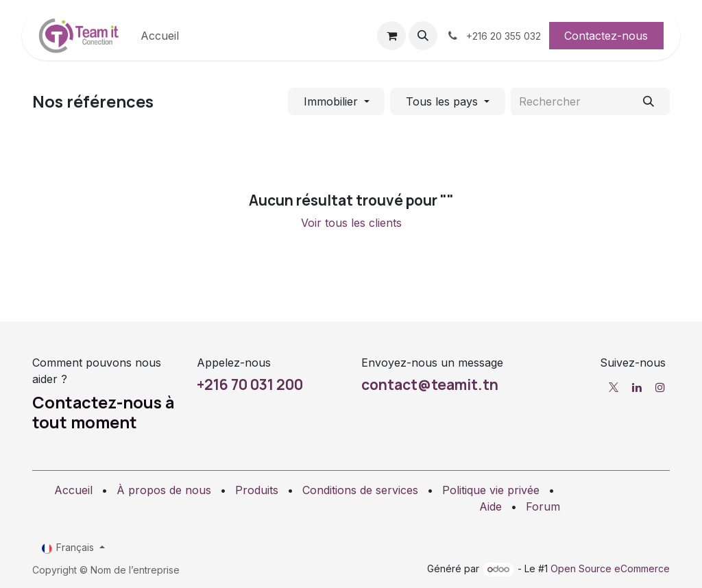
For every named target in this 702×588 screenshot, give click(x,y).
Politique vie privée (491, 490)
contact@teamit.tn (430, 384)
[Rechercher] (649, 101)
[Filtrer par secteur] (336, 101)
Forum (543, 506)
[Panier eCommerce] (391, 36)
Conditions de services (360, 490)
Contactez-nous (606, 36)
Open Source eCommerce (610, 568)
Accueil (73, 490)
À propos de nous (164, 490)
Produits (257, 490)
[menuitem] (160, 36)
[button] (423, 36)
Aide (491, 506)
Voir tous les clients (351, 223)
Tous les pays (442, 101)
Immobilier (331, 101)
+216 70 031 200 (250, 384)
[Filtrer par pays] (447, 101)
